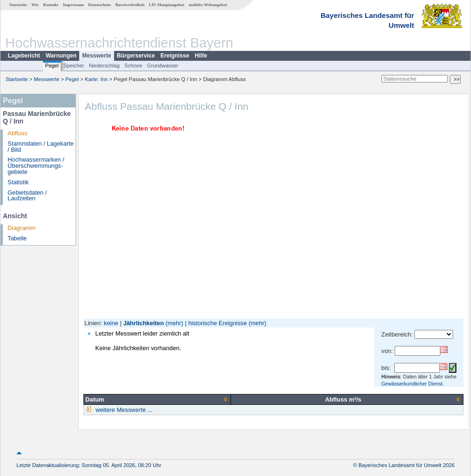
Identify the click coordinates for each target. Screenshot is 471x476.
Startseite (18, 5)
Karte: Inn (96, 79)
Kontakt (51, 5)
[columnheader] (157, 399)
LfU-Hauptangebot (167, 5)
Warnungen (61, 56)
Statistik (18, 182)
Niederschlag (104, 66)
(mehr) (174, 323)
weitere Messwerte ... (123, 410)
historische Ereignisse (217, 323)
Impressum (73, 5)
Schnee (133, 66)
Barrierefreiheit (130, 5)
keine (111, 323)
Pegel (52, 66)
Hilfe (201, 56)
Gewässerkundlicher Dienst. (413, 384)
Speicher (74, 66)
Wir (35, 5)
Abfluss (17, 133)
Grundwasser (163, 66)
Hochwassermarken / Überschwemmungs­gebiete (36, 166)
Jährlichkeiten (143, 323)
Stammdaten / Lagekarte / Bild (41, 147)
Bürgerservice (136, 56)
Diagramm (21, 228)
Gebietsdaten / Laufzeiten (27, 196)
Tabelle (17, 238)
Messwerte (96, 56)
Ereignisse (175, 56)
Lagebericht (24, 56)
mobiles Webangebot (208, 5)
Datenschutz (100, 5)
